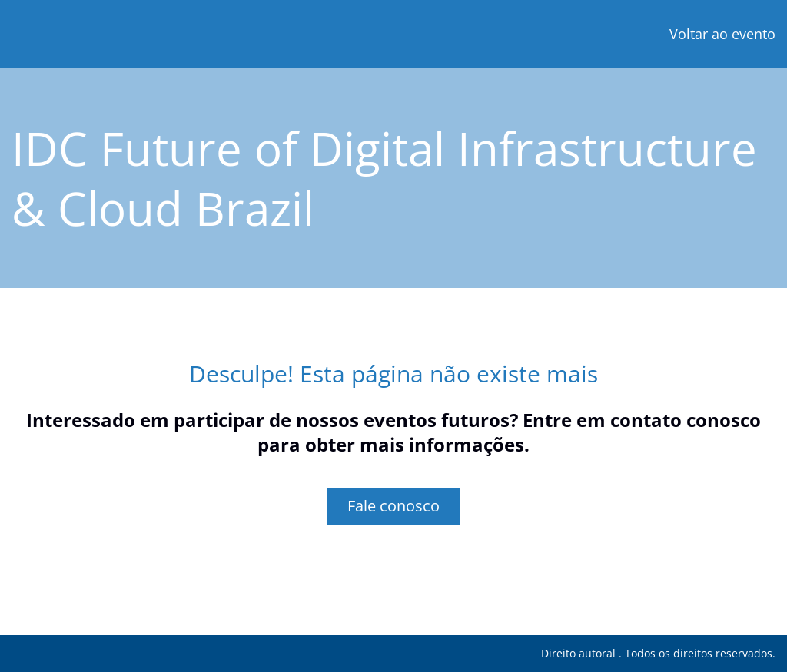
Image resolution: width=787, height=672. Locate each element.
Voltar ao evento (722, 34)
